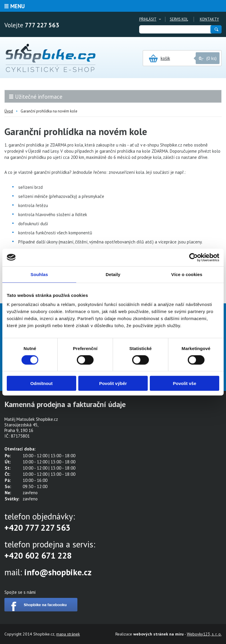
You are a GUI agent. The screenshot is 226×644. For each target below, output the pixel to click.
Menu (18, 6)
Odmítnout (41, 383)
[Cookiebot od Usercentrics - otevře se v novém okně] (193, 257)
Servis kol (179, 19)
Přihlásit (148, 19)
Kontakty (209, 19)
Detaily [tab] (113, 274)
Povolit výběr (113, 383)
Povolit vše (185, 383)
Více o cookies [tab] (187, 274)
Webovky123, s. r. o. (204, 634)
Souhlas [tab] (39, 274)
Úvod (9, 111)
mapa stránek (68, 634)
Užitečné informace (39, 97)
